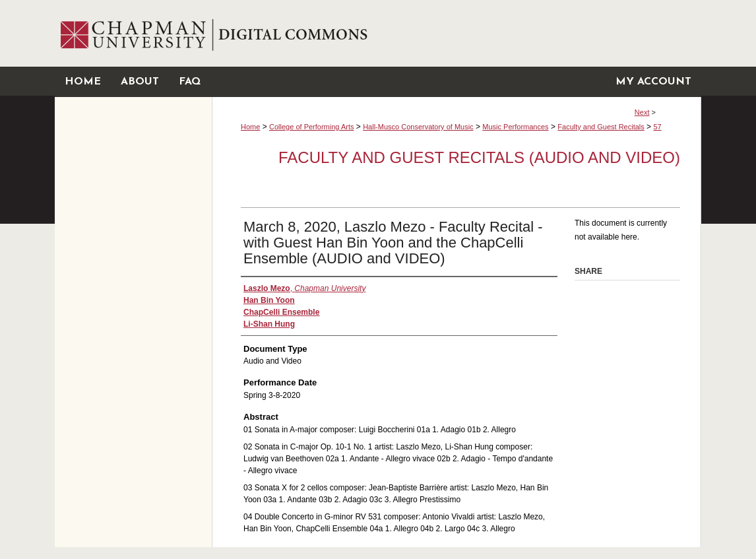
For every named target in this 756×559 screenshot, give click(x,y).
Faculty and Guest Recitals (601, 127)
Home (250, 127)
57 (657, 127)
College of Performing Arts (311, 127)
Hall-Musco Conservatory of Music (418, 127)
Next (642, 112)
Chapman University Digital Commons (456, 33)
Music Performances (515, 127)
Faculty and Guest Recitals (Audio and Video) (479, 157)
